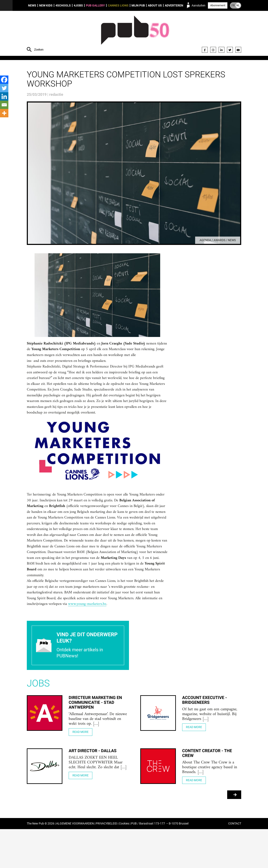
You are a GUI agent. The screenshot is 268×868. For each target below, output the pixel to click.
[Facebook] (4, 80)
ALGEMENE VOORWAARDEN (75, 862)
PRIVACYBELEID (106, 862)
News (32, 5)
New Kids (46, 5)
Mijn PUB (138, 5)
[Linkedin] (4, 96)
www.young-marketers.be (141, 641)
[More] (4, 113)
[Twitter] (4, 88)
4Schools (63, 5)
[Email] (4, 105)
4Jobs (78, 5)
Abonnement (218, 5)
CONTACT (235, 862)
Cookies (124, 862)
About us (155, 5)
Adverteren (174, 5)
